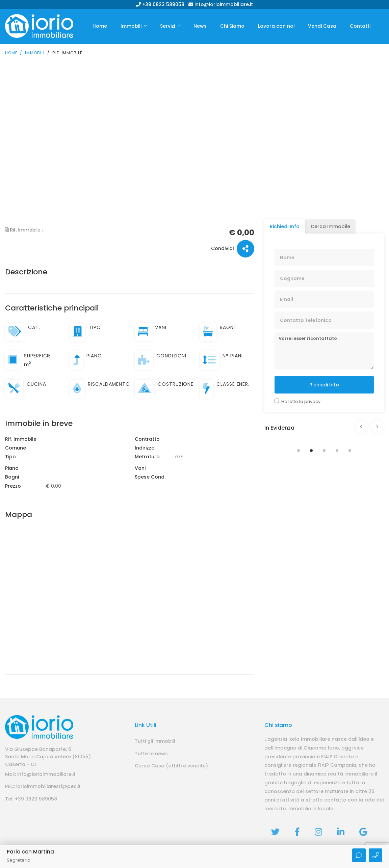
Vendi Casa (322, 26)
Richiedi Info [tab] (285, 226)
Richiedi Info (324, 384)
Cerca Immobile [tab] (330, 226)
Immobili (132, 26)
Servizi (168, 26)
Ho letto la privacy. (301, 401)
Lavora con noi (276, 26)
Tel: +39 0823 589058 (31, 798)
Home (100, 26)
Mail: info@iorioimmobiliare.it (40, 774)
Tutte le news (151, 753)
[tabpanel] (324, 438)
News (200, 26)
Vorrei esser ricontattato (324, 350)
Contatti (360, 26)
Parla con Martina (30, 852)
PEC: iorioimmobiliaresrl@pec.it (43, 786)
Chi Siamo (232, 26)
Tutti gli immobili (155, 740)
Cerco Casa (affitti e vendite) (171, 765)
